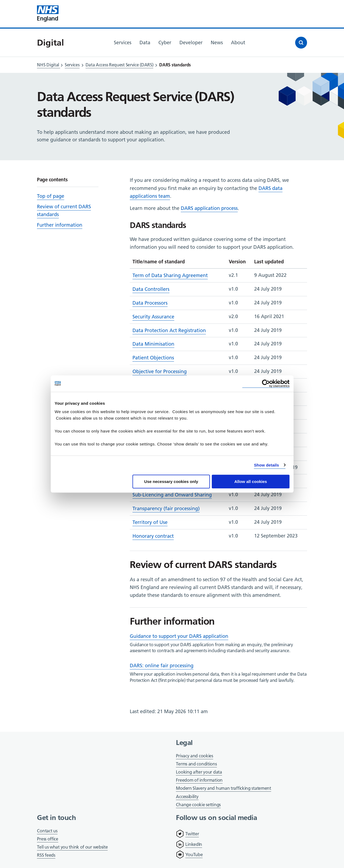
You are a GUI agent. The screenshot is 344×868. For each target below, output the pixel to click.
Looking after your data (199, 772)
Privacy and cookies (194, 756)
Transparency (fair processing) (166, 508)
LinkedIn (194, 844)
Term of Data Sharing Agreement (170, 275)
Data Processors (150, 303)
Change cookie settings (198, 805)
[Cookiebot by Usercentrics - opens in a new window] (266, 384)
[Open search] (301, 43)
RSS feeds (46, 855)
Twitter (192, 834)
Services (72, 65)
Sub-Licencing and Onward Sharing (172, 495)
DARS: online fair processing (162, 666)
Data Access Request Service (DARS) (120, 65)
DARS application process (209, 208)
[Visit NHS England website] (48, 14)
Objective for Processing (160, 371)
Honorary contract (153, 536)
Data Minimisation (153, 344)
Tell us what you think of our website (72, 847)
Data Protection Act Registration (169, 330)
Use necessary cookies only (171, 481)
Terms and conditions (196, 764)
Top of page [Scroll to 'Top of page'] (51, 196)
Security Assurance (153, 317)
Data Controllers (151, 289)
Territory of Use (150, 522)
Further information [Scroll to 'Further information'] (60, 225)
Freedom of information (199, 780)
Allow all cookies (251, 481)
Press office (47, 839)
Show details (266, 465)
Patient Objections (153, 358)
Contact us (47, 831)
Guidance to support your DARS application (179, 636)
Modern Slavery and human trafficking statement (223, 789)
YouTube (194, 855)
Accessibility (187, 796)
